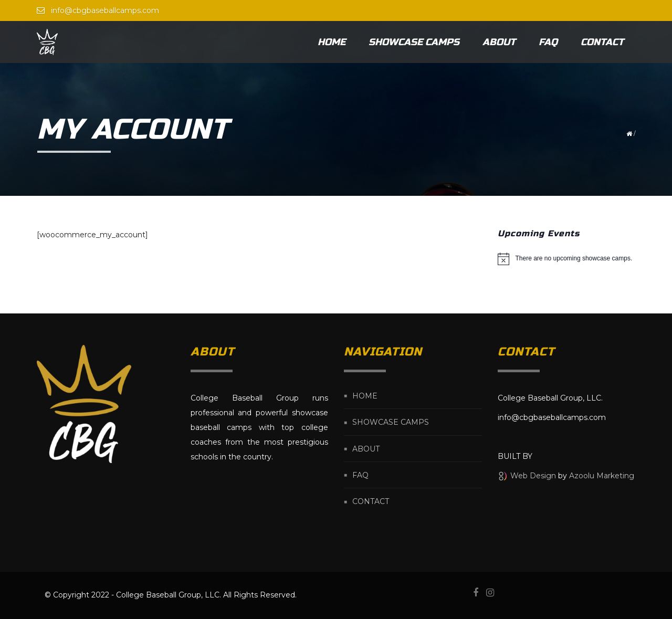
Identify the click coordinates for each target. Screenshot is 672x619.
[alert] (567, 259)
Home (332, 42)
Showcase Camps (414, 42)
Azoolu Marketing (602, 476)
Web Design (533, 476)
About (499, 42)
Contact (602, 42)
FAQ (548, 42)
